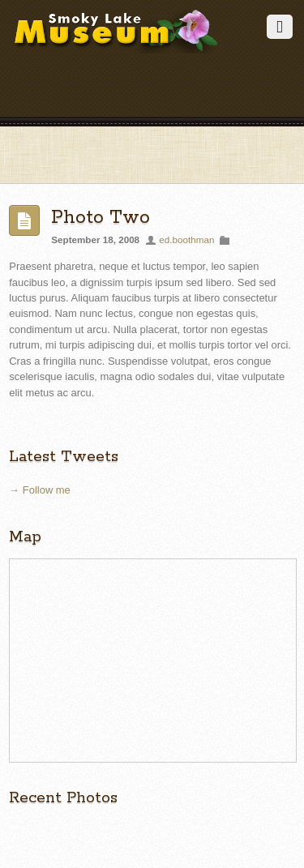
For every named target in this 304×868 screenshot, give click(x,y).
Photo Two (101, 218)
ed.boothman (186, 239)
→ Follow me (40, 490)
